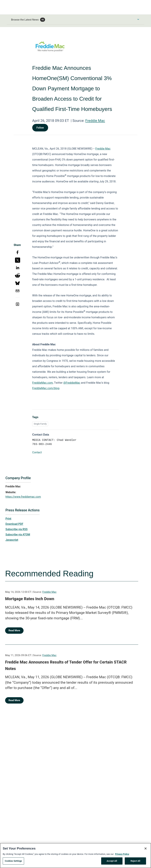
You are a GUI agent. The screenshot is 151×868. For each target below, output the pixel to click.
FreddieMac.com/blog (46, 388)
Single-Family (40, 424)
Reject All (135, 862)
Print (8, 519)
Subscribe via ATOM (18, 535)
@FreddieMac (72, 383)
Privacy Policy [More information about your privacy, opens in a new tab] (122, 855)
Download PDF (14, 524)
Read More (14, 630)
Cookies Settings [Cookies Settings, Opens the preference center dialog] (13, 862)
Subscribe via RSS (17, 529)
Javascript (12, 540)
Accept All (112, 862)
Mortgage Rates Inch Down (30, 599)
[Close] (146, 850)
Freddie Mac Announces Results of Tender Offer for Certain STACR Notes (66, 665)
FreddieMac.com (43, 383)
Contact (37, 452)
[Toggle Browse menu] (138, 19)
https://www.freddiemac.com (23, 497)
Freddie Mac (95, 121)
